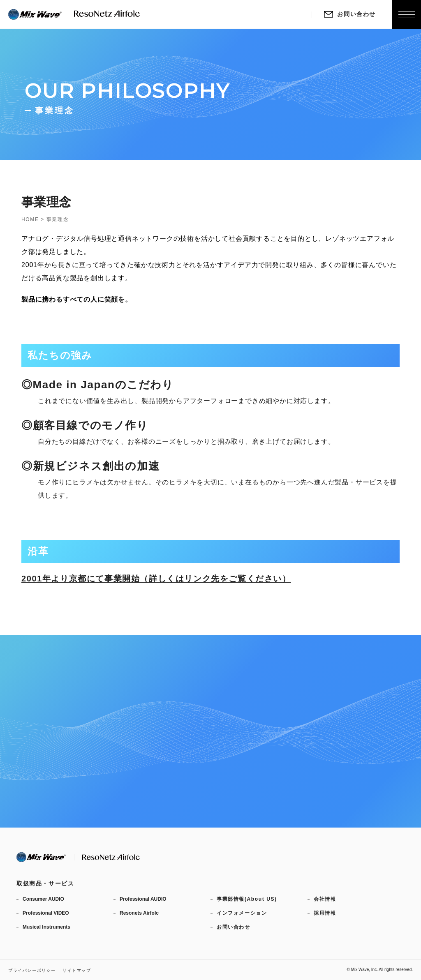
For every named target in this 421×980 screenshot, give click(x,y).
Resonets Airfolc (139, 913)
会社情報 (325, 899)
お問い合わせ (350, 14)
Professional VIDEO (46, 913)
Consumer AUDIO (43, 899)
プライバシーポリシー (32, 970)
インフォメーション (242, 913)
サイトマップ (77, 970)
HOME (30, 219)
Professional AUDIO (143, 899)
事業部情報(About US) (247, 899)
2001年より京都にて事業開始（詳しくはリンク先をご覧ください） (156, 579)
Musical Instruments (46, 927)
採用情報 (325, 913)
